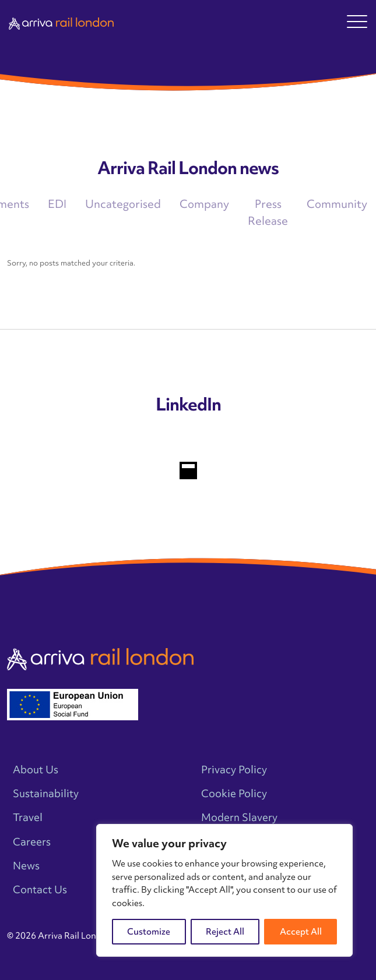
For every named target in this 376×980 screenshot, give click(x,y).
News (26, 866)
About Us (36, 770)
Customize (149, 932)
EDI (57, 204)
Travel (28, 817)
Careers (32, 842)
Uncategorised (123, 204)
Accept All (301, 932)
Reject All (225, 932)
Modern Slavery (239, 817)
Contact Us (40, 889)
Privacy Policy (234, 770)
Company (204, 204)
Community (337, 204)
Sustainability (46, 793)
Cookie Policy (234, 793)
